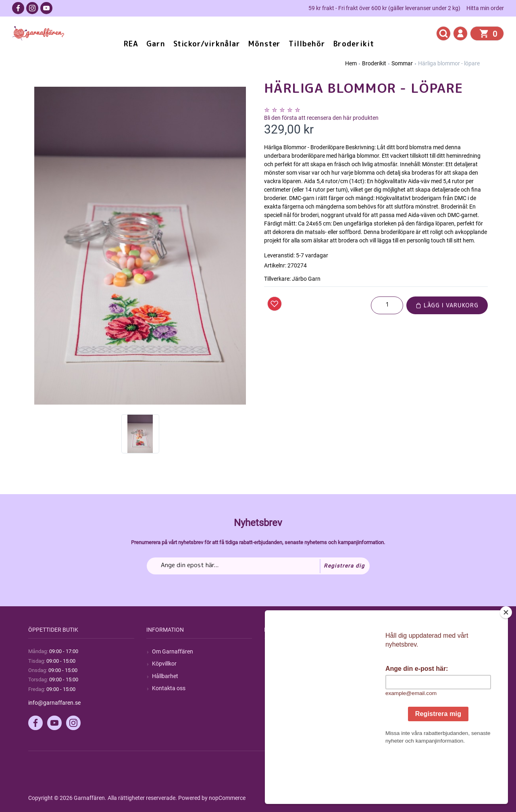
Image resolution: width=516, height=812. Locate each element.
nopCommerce (227, 798)
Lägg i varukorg (447, 305)
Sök (274, 651)
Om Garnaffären (173, 651)
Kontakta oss (169, 688)
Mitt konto (401, 651)
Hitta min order (485, 8)
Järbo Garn (306, 279)
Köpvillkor (164, 664)
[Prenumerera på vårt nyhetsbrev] (258, 566)
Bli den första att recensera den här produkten (321, 118)
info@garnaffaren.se (54, 703)
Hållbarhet (165, 676)
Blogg (277, 664)
